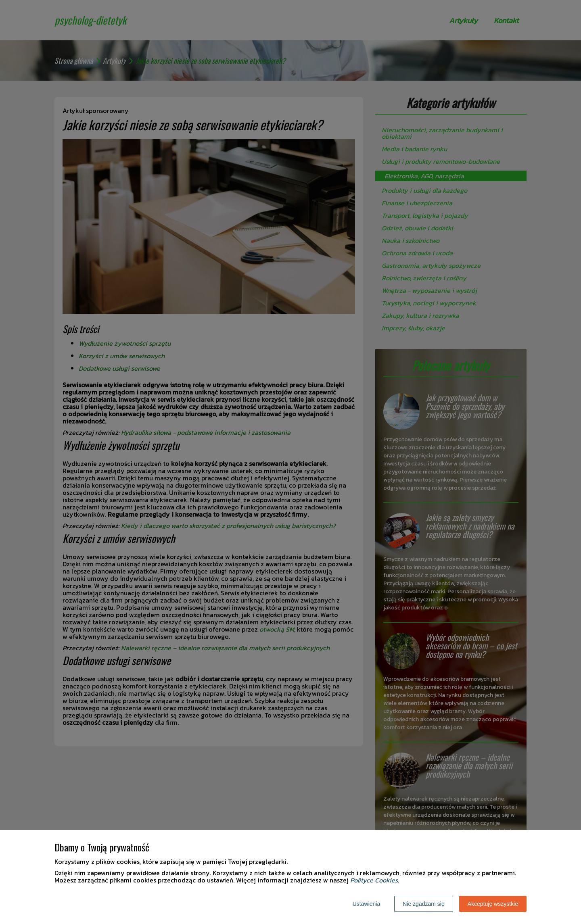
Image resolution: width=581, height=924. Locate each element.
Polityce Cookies (374, 880)
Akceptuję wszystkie (493, 904)
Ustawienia (366, 904)
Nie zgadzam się (424, 904)
